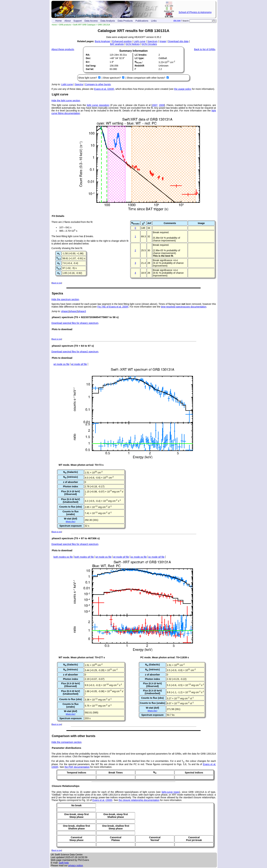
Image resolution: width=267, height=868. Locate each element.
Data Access (91, 21)
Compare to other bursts (98, 84)
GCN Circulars (149, 44)
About (68, 21)
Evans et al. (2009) (104, 89)
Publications (142, 21)
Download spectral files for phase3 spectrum (75, 544)
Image (163, 41)
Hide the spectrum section (65, 299)
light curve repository (98, 105)
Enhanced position (122, 41)
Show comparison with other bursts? (146, 78)
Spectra (79, 84)
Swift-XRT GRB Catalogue (84, 25)
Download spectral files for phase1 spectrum (75, 323)
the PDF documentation (77, 767)
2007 (155, 105)
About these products (63, 49)
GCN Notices (133, 44)
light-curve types (170, 792)
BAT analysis (117, 44)
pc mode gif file (156, 557)
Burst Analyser (103, 41)
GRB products (65, 25)
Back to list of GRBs (205, 49)
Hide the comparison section (66, 742)
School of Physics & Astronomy (195, 12)
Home (58, 21)
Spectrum (152, 41)
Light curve (139, 41)
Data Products (125, 21)
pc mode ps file (139, 557)
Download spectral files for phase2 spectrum (75, 352)
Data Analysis (108, 21)
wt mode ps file (61, 364)
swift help (64, 863)
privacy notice (76, 865)
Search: (186, 21)
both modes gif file (84, 557)
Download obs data (178, 41)
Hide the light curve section (66, 101)
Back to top (57, 283)
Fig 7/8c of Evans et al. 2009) (113, 307)
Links (154, 21)
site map (177, 20)
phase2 (74, 311)
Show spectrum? (112, 78)
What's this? (71, 522)
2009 (162, 105)
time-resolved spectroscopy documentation (184, 307)
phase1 (65, 311)
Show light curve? (88, 78)
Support (78, 21)
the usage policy (183, 89)
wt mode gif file (79, 364)
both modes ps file (63, 557)
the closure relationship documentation (139, 800)
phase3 (82, 311)
